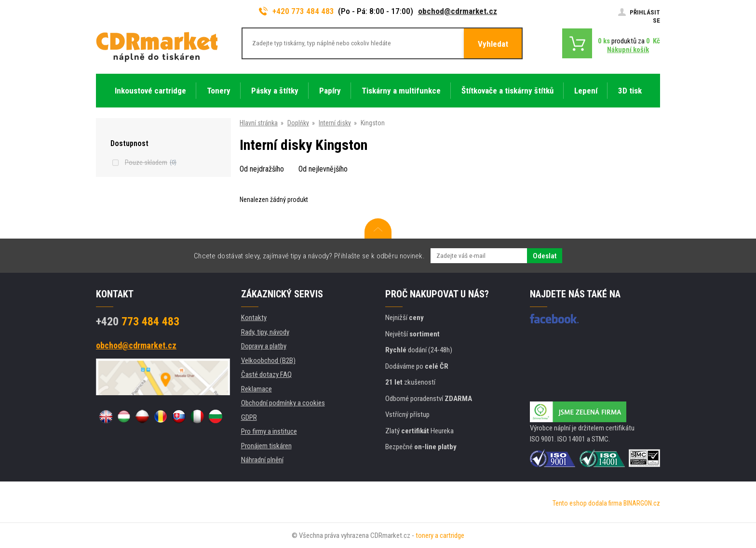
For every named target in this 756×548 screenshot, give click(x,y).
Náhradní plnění (262, 460)
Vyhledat (493, 44)
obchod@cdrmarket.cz (458, 11)
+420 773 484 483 (297, 11)
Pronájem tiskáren (266, 446)
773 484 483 (138, 321)
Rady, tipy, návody (265, 332)
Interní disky (335, 123)
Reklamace (256, 389)
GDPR (249, 417)
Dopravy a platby (264, 346)
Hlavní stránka (259, 123)
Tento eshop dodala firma (587, 503)
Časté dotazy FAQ (266, 374)
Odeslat (545, 256)
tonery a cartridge (440, 535)
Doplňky (298, 123)
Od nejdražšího (262, 169)
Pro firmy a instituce (269, 431)
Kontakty (254, 318)
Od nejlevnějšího (323, 169)
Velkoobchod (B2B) (268, 361)
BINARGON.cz (642, 503)
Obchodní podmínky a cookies (283, 403)
